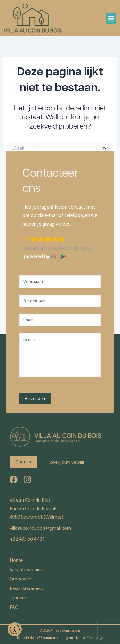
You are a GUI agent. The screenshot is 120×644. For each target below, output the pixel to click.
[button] (111, 18)
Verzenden (35, 398)
